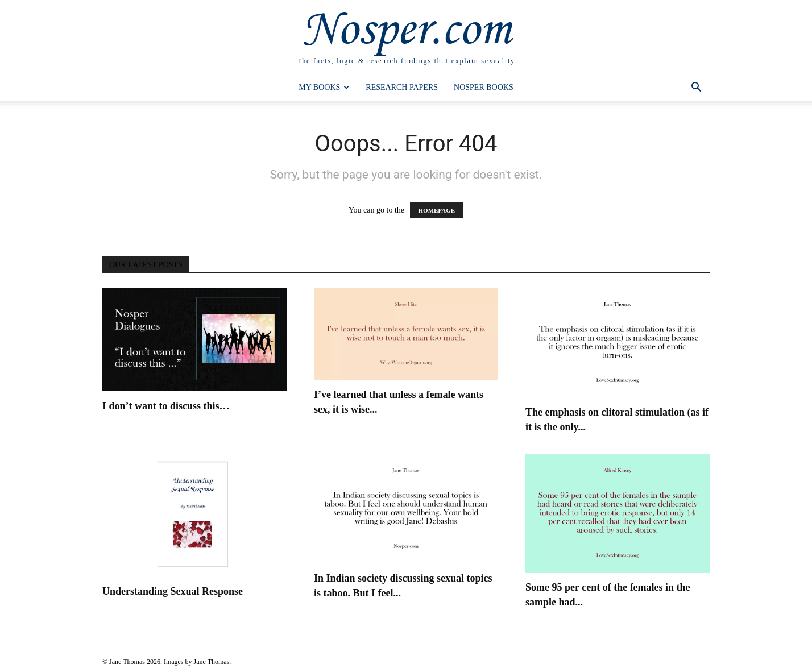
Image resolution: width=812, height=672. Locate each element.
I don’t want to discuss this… (166, 406)
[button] (696, 88)
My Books (324, 87)
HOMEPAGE (437, 210)
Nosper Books (484, 87)
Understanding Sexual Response (173, 591)
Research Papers (402, 87)
